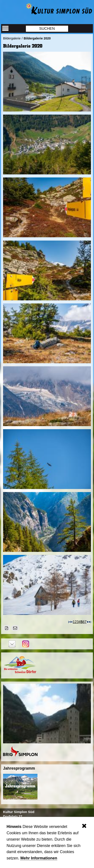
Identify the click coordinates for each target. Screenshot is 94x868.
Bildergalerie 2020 (37, 38)
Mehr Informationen (39, 858)
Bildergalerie (12, 38)
